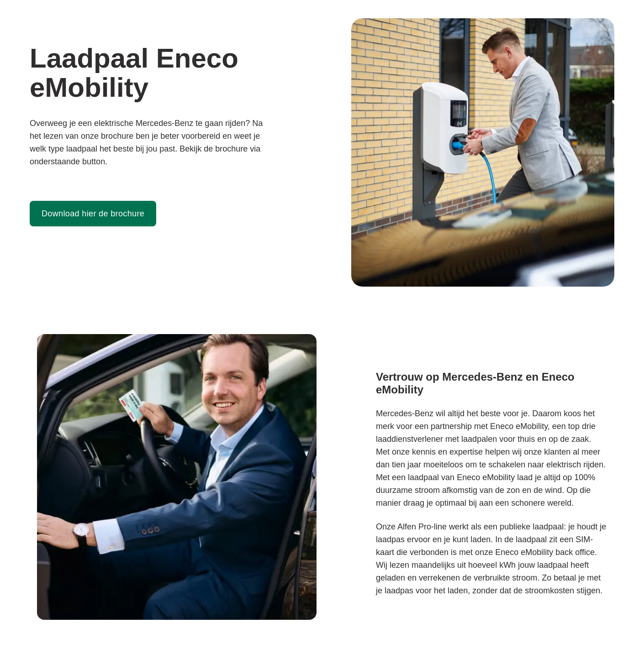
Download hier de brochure (93, 214)
